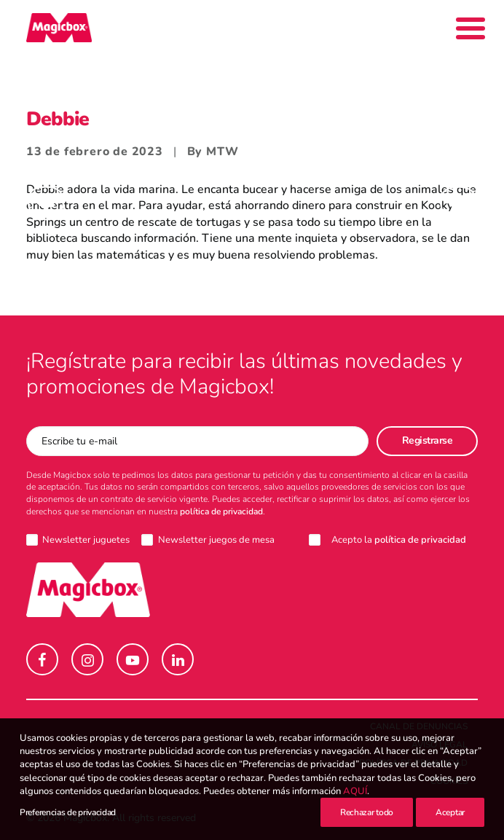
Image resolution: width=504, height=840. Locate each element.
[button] (42, 659)
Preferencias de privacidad (68, 813)
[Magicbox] (59, 28)
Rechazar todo (367, 813)
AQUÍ (355, 792)
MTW (222, 152)
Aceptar (450, 813)
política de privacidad (221, 511)
